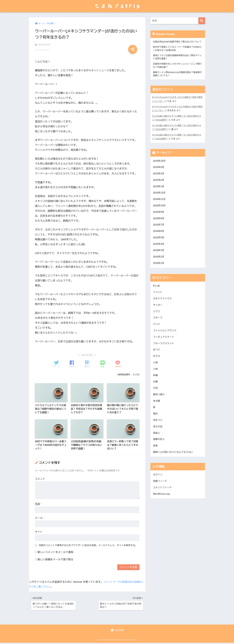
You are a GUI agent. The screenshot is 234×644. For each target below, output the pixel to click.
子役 (156, 402)
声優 (156, 389)
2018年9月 (159, 219)
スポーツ (158, 329)
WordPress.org (162, 512)
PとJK (157, 296)
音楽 (156, 462)
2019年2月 (159, 186)
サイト (39, 532)
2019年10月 (160, 166)
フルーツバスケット (164, 356)
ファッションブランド (166, 342)
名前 (38, 504)
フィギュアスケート (164, 349)
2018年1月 (159, 273)
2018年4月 (159, 253)
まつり (157, 362)
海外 (156, 429)
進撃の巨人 (159, 456)
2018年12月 (160, 199)
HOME (117, 631)
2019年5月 (159, 172)
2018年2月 (159, 266)
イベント (158, 302)
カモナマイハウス (163, 309)
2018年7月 (159, 232)
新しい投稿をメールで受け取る (56, 559)
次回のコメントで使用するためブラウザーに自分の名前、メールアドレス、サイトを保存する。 (88, 545)
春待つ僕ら (159, 409)
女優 (156, 396)
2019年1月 (159, 192)
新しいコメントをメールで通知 (56, 552)
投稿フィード (161, 499)
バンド (157, 336)
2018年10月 (160, 212)
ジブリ (157, 322)
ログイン (158, 492)
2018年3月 (159, 259)
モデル (157, 369)
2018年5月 (159, 246)
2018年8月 (159, 226)
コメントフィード (163, 506)
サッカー (158, 316)
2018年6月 (159, 239)
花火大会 (158, 442)
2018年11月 (160, 206)
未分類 (136, 373)
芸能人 (157, 449)
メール (40, 518)
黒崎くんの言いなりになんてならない (174, 469)
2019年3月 (159, 179)
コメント (40, 478)
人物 (156, 376)
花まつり (158, 436)
